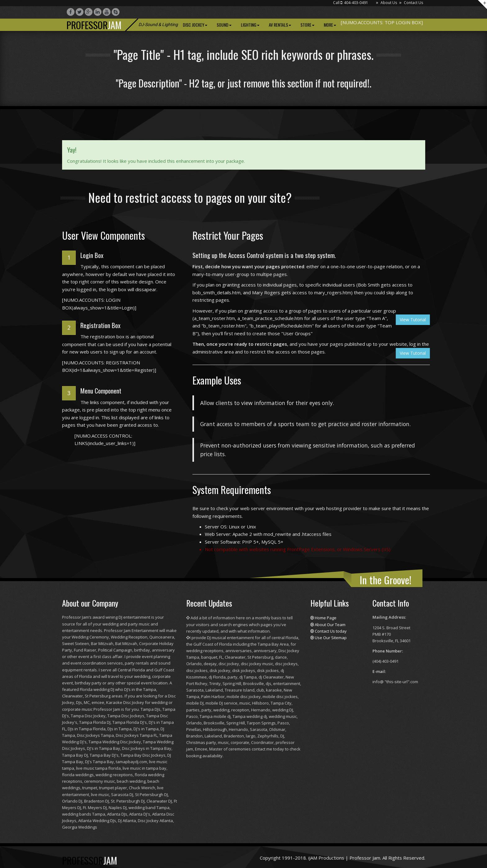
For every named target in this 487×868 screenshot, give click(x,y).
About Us (389, 3)
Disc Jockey (195, 25)
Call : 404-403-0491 (351, 3)
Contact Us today (331, 631)
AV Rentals (280, 25)
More (330, 25)
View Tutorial (413, 320)
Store (307, 25)
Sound (224, 25)
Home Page (326, 618)
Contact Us (413, 3)
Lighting (250, 25)
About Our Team (330, 625)
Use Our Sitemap (331, 638)
